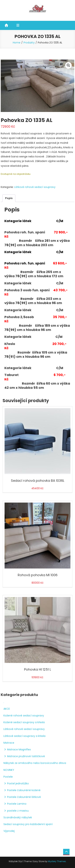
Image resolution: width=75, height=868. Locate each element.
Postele (8, 777)
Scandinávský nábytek (18, 817)
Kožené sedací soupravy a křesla (24, 722)
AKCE (7, 709)
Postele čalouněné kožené (24, 790)
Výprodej (9, 831)
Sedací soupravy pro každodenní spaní (28, 824)
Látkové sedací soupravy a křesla (24, 736)
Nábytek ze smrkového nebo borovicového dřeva (35, 763)
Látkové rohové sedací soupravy (35, 187)
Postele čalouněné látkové (24, 797)
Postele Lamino (17, 804)
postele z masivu (18, 811)
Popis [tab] (9, 198)
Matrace (9, 743)
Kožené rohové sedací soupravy (24, 716)
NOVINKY (9, 770)
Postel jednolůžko (18, 783)
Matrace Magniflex (19, 749)
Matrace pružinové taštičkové (26, 756)
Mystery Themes (57, 861)
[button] (68, 65)
